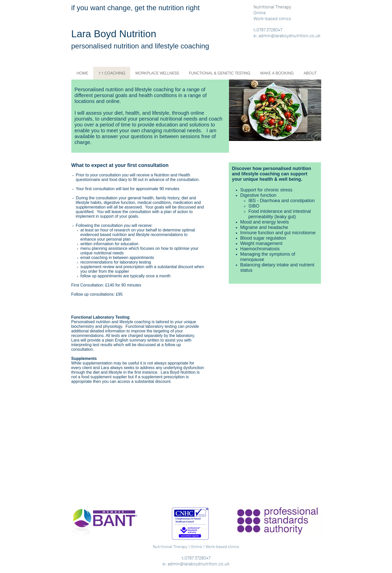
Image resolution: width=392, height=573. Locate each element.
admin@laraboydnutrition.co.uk (289, 35)
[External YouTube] (196, 451)
